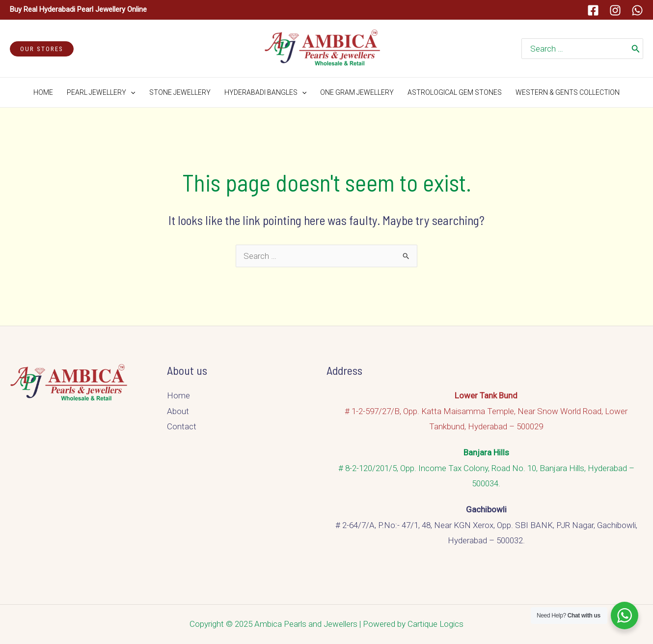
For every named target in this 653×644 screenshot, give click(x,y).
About (178, 411)
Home (178, 395)
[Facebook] (593, 10)
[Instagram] (615, 10)
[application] (131, 92)
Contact (182, 426)
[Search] (636, 49)
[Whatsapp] (637, 10)
